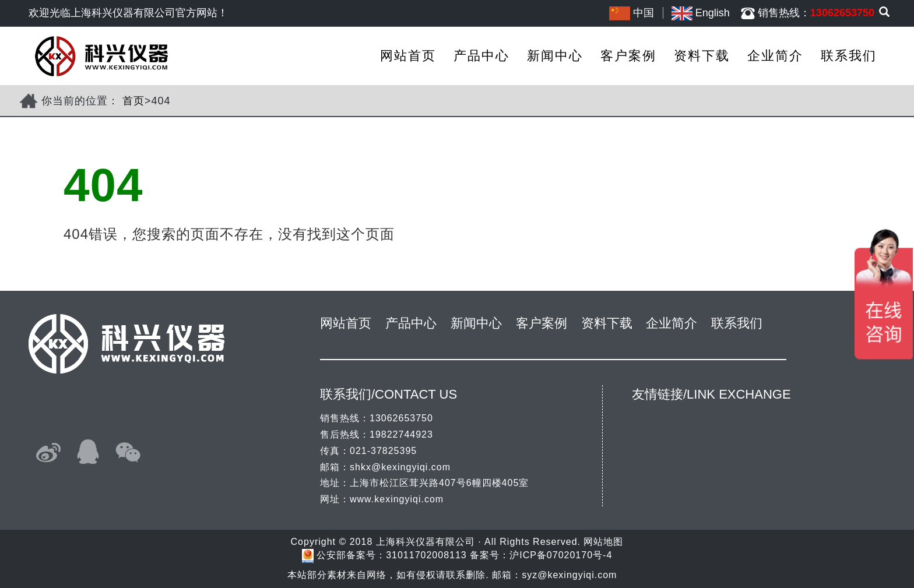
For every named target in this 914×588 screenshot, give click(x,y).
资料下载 (702, 56)
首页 (133, 101)
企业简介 (775, 56)
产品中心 (481, 56)
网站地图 (603, 542)
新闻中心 (555, 56)
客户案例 (628, 56)
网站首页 (408, 56)
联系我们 (849, 56)
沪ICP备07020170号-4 (561, 555)
